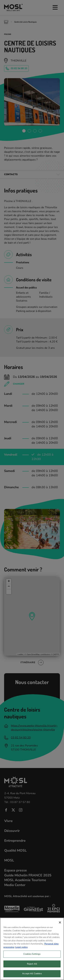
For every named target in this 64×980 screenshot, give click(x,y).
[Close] (60, 926)
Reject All (32, 967)
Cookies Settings (32, 957)
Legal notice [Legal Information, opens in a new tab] (21, 950)
